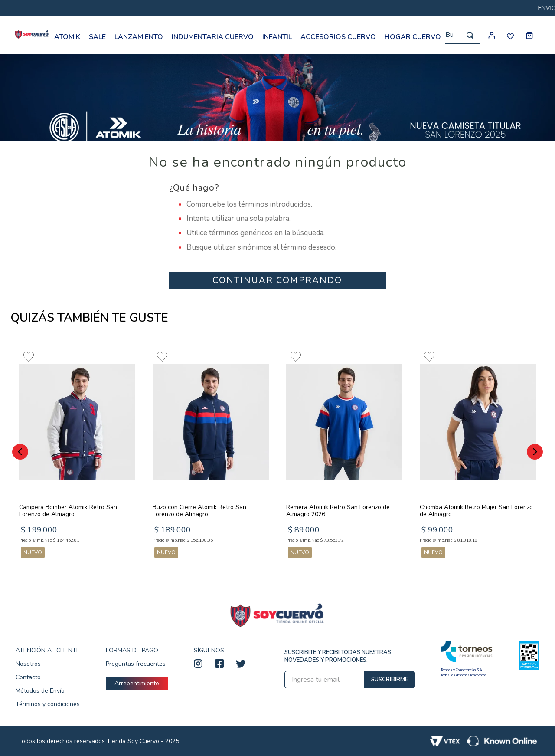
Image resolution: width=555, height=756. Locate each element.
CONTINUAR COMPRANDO (277, 280)
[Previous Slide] (20, 452)
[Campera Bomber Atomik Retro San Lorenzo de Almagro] (77, 454)
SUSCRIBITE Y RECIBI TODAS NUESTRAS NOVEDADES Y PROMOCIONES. (338, 656)
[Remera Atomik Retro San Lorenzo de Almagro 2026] (344, 454)
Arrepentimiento (137, 683)
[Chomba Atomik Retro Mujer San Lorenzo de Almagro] (478, 454)
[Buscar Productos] (470, 35)
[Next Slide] (535, 452)
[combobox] (463, 35)
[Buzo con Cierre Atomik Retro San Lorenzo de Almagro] (211, 454)
